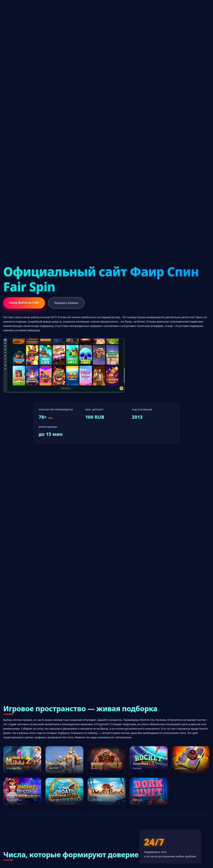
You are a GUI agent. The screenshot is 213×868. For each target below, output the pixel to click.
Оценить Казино (66, 303)
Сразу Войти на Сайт (24, 302)
